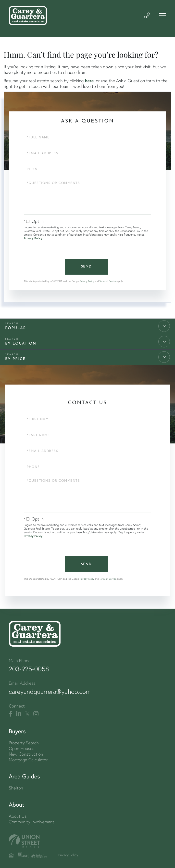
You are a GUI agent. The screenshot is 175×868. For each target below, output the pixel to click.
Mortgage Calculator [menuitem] (28, 760)
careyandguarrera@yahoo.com (50, 692)
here (89, 80)
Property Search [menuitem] (24, 743)
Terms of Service (108, 281)
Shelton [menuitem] (16, 788)
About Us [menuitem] (18, 816)
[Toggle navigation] (162, 16)
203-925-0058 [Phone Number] (29, 669)
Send (86, 267)
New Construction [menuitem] (26, 754)
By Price (15, 359)
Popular (16, 328)
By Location (21, 344)
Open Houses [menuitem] (22, 748)
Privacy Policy (33, 238)
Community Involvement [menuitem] (31, 822)
